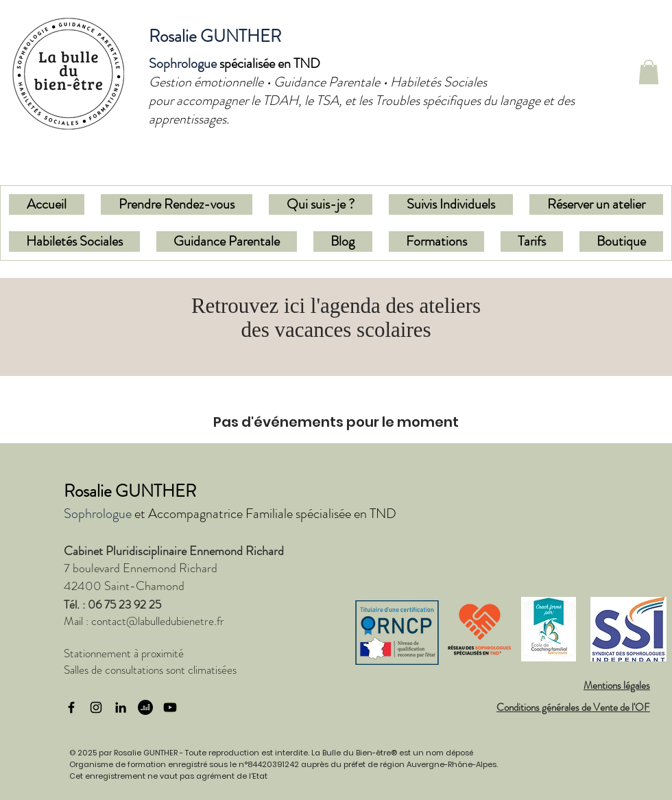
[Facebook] (71, 707)
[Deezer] (145, 707)
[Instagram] (96, 707)
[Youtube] (170, 707)
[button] (649, 72)
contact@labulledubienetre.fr (158, 621)
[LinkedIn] (121, 707)
